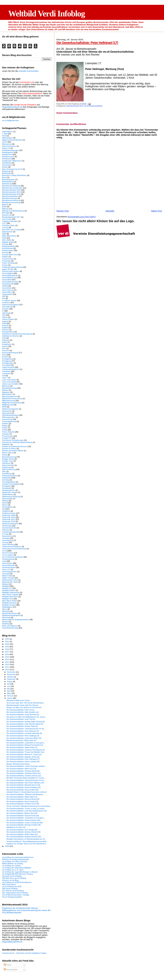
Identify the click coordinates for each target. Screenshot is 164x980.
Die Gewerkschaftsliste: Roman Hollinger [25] (23, 787)
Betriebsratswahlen (10, 196)
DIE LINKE (7, 240)
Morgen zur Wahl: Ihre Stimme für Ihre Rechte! (24, 707)
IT (3, 311)
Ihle (4, 298)
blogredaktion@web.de (12, 107)
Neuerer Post (63, 211)
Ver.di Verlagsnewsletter (12, 897)
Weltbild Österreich (10, 597)
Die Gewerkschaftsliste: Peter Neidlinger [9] (23, 736)
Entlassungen (8, 250)
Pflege (5, 426)
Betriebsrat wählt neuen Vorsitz (18, 700)
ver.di (4, 551)
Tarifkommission (9, 513)
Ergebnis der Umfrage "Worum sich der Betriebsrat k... (27, 844)
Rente (5, 455)
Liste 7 (5, 378)
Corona (5, 227)
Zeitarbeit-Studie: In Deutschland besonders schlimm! (27, 792)
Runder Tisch (8, 461)
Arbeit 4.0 (6, 148)
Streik (4, 503)
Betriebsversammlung (11, 202)
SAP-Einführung (9, 469)
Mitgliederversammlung (12, 403)
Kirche (5, 346)
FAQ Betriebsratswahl (12, 913)
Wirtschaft (6, 617)
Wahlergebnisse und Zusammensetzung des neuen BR (26, 910)
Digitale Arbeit (8, 242)
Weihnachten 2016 (10, 582)
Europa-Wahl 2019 (10, 255)
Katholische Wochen (11, 336)
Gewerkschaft (8, 284)
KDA (4, 338)
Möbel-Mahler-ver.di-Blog (13, 863)
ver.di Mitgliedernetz (10, 120)
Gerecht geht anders (11, 271)
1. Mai (5, 134)
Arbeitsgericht (8, 152)
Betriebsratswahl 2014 (11, 192)
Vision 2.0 (6, 569)
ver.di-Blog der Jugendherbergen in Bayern (20, 872)
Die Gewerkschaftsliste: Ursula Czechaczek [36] (24, 823)
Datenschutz (7, 232)
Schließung (7, 473)
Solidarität (6, 478)
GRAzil (5, 286)
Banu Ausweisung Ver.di (12, 169)
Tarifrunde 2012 (9, 519)
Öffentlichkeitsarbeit (10, 415)
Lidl (4, 375)
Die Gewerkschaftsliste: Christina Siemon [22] (24, 776)
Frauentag (6, 261)
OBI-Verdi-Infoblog (10, 888)
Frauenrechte (8, 259)
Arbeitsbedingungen (10, 150)
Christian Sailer (8, 225)
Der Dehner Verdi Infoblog (13, 891)
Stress (5, 505)
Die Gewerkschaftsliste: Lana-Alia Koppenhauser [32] (27, 811)
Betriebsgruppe (8, 179)
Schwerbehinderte (10, 476)
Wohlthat (6, 624)
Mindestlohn (7, 394)
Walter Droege (8, 578)
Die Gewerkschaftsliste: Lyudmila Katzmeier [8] (24, 733)
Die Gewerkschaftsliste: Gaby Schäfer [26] (22, 790)
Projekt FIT (7, 438)
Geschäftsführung (10, 277)
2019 (7, 647)
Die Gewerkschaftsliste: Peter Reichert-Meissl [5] (25, 724)
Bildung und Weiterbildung (13, 211)
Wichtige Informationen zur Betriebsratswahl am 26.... (27, 839)
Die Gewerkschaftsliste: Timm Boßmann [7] (23, 731)
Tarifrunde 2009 (9, 515)
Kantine (5, 325)
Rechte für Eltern (9, 448)
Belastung (6, 171)
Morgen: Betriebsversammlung (18, 764)
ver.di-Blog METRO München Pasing (17, 874)
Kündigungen (8, 363)
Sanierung (6, 467)
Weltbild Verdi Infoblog (47, 14)
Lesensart (6, 373)
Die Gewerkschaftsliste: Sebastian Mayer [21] (23, 773)
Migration (6, 392)
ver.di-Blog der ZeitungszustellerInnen (18, 857)
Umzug (5, 542)
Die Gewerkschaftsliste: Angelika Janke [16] (23, 757)
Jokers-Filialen (8, 319)
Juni (9, 686)
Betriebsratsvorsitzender (12, 188)
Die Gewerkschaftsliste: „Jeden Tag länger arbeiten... (26, 766)
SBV (4, 471)
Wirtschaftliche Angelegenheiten (15, 619)
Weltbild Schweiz (9, 603)
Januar (10, 698)
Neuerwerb (7, 413)
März (9, 693)
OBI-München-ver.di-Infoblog (14, 878)
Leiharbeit (6, 371)
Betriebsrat (7, 184)
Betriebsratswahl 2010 (75, 106)
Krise (4, 355)
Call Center (7, 219)
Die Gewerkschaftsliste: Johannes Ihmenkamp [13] (25, 750)
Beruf (4, 177)
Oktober (10, 677)
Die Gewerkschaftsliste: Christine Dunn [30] (23, 804)
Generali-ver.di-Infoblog (12, 876)
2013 (7, 662)
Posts (8, 965)
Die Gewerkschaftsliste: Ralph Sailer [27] (22, 797)
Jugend (5, 321)
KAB (4, 323)
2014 (7, 659)
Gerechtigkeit (8, 273)
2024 (7, 639)
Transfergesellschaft (10, 532)
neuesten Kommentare (28, 71)
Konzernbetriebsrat (10, 353)
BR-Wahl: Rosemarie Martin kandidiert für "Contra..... (26, 778)
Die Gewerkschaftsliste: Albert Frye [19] (21, 769)
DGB (4, 238)
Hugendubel (7, 294)
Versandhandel (8, 565)
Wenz (4, 609)
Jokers (5, 317)
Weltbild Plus (8, 599)
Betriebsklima (8, 182)
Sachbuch (6, 463)
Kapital (5, 327)
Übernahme (7, 536)
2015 (7, 657)
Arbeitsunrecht (8, 156)
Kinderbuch (7, 344)
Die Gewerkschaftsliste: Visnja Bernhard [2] (23, 715)
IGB (4, 296)
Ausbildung (7, 163)
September (12, 679)
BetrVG (5, 204)
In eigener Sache (9, 300)
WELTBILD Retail (9, 601)
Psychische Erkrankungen (13, 440)
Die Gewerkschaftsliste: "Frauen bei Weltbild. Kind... (26, 752)
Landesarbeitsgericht (11, 369)
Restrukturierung (9, 457)
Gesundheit (7, 280)
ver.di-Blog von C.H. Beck (13, 870)
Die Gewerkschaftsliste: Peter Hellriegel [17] (87, 43)
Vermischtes (7, 563)
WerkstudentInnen (10, 613)
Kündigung (7, 361)
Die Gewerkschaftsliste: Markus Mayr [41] (22, 834)
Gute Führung (8, 290)
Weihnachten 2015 (10, 580)
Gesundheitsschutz (10, 282)
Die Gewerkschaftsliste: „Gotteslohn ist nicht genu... (26, 743)
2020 (7, 644)
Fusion (5, 265)
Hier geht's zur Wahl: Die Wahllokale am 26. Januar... (26, 717)
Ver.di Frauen (8, 553)
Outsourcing (7, 419)
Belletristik (6, 173)
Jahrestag (6, 313)
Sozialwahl (7, 488)
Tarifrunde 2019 (9, 521)
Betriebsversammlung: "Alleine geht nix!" (22, 740)
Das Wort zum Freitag (11, 229)
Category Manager (10, 221)
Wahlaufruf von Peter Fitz (16, 827)
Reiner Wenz (8, 453)
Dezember (11, 672)
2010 (7, 670)
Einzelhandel (7, 248)
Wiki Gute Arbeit (9, 884)
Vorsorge (6, 574)
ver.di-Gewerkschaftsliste (93, 106)
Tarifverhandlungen (10, 524)
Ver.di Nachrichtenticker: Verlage (16, 895)
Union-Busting (8, 544)
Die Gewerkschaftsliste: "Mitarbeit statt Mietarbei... (25, 794)
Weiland (5, 584)
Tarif (4, 509)
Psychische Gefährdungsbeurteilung (17, 442)
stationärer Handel (10, 492)
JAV (4, 315)
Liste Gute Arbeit (9, 380)
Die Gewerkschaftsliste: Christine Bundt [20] (23, 771)
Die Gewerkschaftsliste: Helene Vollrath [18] (23, 762)
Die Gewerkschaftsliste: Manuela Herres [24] (23, 785)
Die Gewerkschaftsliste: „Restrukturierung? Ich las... (26, 729)
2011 (7, 667)
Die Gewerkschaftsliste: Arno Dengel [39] (22, 830)
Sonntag (6, 480)
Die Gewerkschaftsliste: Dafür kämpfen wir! (23, 712)
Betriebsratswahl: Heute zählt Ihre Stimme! (22, 705)
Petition (5, 423)
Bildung (5, 209)
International (7, 307)
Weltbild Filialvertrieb (11, 592)
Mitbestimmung (8, 400)
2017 (7, 652)
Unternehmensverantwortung (14, 549)
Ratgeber (6, 444)
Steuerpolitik (7, 499)
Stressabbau (7, 507)
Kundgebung (7, 359)
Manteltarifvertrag (9, 388)
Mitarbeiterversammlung (12, 398)
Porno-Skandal (8, 432)
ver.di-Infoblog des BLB (12, 886)
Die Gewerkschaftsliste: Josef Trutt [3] (21, 719)
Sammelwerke (8, 465)
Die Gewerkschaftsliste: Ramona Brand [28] (23, 799)
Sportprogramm (9, 490)
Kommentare (11, 970)
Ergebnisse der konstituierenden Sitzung (20, 908)
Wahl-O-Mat (7, 576)
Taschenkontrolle (9, 528)
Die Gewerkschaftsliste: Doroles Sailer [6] (22, 726)
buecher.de (7, 215)
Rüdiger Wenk (8, 459)
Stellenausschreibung (11, 496)
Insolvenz (6, 302)
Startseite (110, 211)
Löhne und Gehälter (10, 384)
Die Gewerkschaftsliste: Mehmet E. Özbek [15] (24, 754)
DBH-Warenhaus (9, 236)
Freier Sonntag (8, 263)
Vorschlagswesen (9, 571)
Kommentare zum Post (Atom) (82, 217)
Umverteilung (8, 540)
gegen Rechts (8, 269)
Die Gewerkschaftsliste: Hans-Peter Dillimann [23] (25, 783)
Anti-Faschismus (9, 146)
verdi (4, 561)
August (10, 681)
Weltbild (5, 586)
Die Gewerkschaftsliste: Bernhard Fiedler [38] (23, 825)
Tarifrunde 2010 (9, 517)
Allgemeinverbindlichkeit (12, 140)
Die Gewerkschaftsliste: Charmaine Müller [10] (24, 738)
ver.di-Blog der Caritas (11, 866)
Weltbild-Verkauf (9, 605)
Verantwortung (8, 559)
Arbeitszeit (6, 159)
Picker (5, 428)
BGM (4, 207)
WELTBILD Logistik (10, 594)
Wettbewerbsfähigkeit (11, 615)
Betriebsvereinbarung (11, 200)
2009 (7, 846)
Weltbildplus (7, 607)
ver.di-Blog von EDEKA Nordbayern (17, 882)
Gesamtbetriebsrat (10, 275)
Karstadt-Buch (8, 332)
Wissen (5, 622)
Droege (5, 244)
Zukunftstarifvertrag (10, 628)
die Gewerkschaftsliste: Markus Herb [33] (22, 813)
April (9, 691)
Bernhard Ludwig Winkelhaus (14, 175)
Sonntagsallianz (9, 482)
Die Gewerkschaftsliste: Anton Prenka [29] (22, 801)
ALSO (5, 142)
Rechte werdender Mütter (13, 451)
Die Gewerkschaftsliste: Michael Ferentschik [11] (25, 745)
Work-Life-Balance (10, 626)
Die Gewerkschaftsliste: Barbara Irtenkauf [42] (24, 837)
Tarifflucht (6, 511)
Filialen (5, 257)
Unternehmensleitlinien (12, 546)
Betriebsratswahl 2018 (11, 194)
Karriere (5, 330)
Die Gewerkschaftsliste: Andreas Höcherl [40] (23, 832)
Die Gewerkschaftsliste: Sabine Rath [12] (22, 747)
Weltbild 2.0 (7, 588)
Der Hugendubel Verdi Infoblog (15, 893)
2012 (7, 664)
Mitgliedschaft (8, 405)
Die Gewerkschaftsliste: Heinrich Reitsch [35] (23, 820)
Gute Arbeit (7, 288)
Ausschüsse (7, 165)
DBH (4, 234)
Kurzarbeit (6, 365)
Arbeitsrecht (7, 154)
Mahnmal (6, 386)
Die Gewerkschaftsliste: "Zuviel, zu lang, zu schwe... (26, 809)
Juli (9, 684)
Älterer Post (156, 211)
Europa (5, 252)
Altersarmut (7, 144)
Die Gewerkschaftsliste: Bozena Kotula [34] (23, 816)
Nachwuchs (7, 411)
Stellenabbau (8, 494)
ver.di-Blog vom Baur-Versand (15, 861)
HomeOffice (7, 292)
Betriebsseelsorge (10, 198)
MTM (4, 407)
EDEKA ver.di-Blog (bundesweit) (16, 859)
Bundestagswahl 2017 (11, 217)
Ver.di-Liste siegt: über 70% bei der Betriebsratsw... (26, 703)
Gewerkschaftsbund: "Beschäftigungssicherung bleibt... (27, 841)
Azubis (5, 167)
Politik (5, 430)
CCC (4, 223)
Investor (5, 309)
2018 (4, 136)
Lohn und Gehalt (9, 382)
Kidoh (4, 342)
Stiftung (5, 501)
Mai (9, 689)
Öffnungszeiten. (9, 417)
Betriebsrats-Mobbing (11, 186)
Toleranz (6, 530)
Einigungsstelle (8, 246)
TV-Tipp (5, 534)
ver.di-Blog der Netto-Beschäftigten (17, 868)
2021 (7, 641)
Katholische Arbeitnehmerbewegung (17, 334)
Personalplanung (9, 421)
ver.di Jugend (8, 555)
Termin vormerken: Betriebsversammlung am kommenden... (29, 806)
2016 (7, 654)
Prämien (6, 434)
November (11, 674)
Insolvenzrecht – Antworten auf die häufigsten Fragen (24, 953)
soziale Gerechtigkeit (11, 484)
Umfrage (6, 538)
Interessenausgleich (10, 305)
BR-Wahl (6, 213)
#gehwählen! (7, 131)
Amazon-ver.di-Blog (10, 880)
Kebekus (6, 340)
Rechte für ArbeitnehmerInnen (15, 446)
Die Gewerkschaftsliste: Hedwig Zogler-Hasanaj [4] (26, 722)
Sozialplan (6, 486)
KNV (4, 348)
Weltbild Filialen (9, 590)
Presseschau (8, 436)
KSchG (5, 357)
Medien (5, 390)
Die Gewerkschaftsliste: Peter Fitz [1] (20, 710)
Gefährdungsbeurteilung (12, 267)
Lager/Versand (8, 367)
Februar (10, 696)
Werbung (6, 611)
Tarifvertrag (7, 526)
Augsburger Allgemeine (12, 161)
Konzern (6, 350)
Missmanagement (10, 396)
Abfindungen (7, 138)
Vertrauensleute (9, 567)
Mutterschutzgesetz (10, 409)
